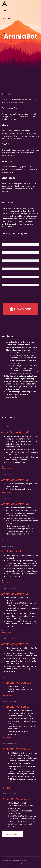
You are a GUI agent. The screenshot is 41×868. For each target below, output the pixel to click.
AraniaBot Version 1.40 (15, 432)
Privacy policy (27, 864)
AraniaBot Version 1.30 (15, 594)
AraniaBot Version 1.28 (17, 683)
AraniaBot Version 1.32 (15, 504)
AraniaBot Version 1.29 (15, 644)
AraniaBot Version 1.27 (17, 707)
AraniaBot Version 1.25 (17, 799)
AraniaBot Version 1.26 (17, 749)
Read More (6, 469)
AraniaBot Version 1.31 (15, 552)
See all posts (12, 834)
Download (21, 309)
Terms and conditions (10, 864)
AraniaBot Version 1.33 (15, 480)
